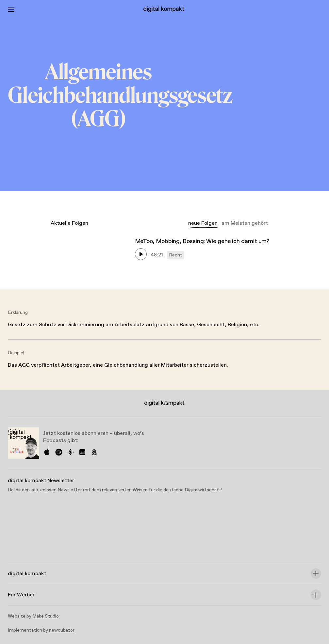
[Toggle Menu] (11, 10)
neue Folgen (203, 223)
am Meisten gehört (245, 223)
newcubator (62, 630)
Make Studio (46, 616)
